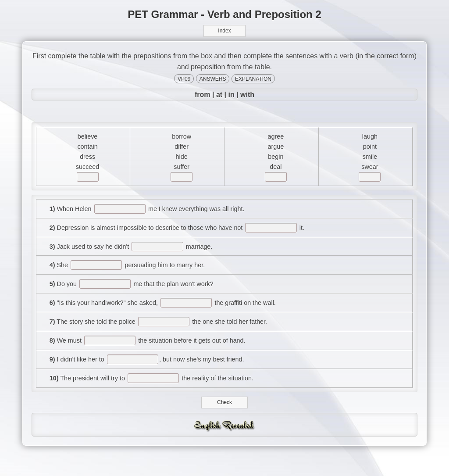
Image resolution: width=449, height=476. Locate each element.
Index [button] (224, 31)
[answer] (88, 183)
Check (225, 424)
